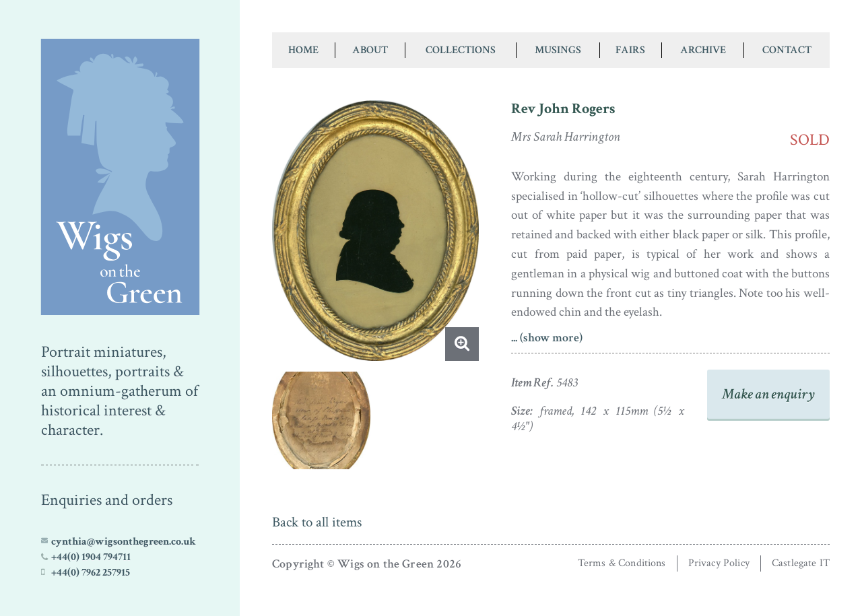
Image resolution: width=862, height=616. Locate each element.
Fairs (630, 50)
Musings (558, 50)
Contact (787, 50)
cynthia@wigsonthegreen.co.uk (124, 541)
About (370, 50)
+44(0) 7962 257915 (91, 572)
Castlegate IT (801, 563)
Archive (703, 50)
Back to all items (317, 522)
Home (303, 50)
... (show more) (547, 338)
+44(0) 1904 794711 (91, 557)
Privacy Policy (719, 563)
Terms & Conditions (622, 563)
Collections (461, 50)
